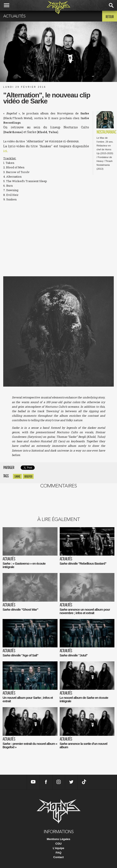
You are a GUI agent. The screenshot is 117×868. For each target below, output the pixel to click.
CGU (58, 844)
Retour (110, 17)
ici (5, 151)
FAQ (58, 853)
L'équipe (58, 848)
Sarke (17, 476)
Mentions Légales (58, 839)
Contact (58, 857)
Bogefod (28, 476)
